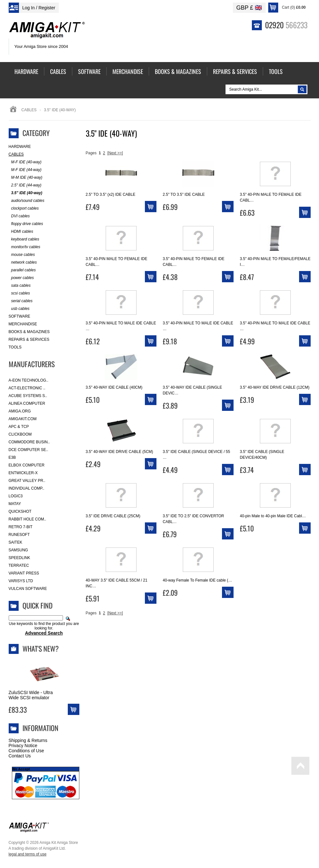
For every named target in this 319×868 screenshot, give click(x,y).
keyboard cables (24, 239)
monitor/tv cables (25, 247)
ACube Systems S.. (28, 396)
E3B (12, 457)
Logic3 (16, 496)
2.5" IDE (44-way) (25, 185)
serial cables (21, 301)
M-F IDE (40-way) (25, 162)
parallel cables (22, 270)
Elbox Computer (27, 465)
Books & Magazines (29, 332)
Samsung (18, 550)
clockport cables (24, 208)
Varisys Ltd (21, 581)
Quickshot (20, 511)
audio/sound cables (27, 201)
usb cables (19, 309)
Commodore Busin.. (29, 442)
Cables (29, 110)
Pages (91, 153)
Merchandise (23, 324)
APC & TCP (19, 427)
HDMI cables (21, 232)
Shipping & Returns (28, 740)
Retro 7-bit (21, 527)
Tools (15, 347)
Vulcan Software (28, 589)
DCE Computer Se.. (28, 450)
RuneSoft (19, 535)
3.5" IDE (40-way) (26, 193)
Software (20, 316)
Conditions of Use (27, 751)
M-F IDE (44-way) (25, 170)
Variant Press (24, 573)
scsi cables (19, 293)
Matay (15, 504)
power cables (21, 278)
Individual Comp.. (27, 488)
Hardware (20, 147)
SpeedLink (19, 558)
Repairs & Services (29, 339)
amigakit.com (23, 419)
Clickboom (20, 434)
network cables (23, 262)
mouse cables (22, 255)
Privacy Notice (23, 746)
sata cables (20, 286)
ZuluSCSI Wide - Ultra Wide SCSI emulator (31, 695)
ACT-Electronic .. (27, 388)
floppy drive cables (26, 224)
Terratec (19, 565)
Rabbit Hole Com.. (27, 519)
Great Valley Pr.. (27, 481)
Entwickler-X (23, 473)
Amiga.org (20, 411)
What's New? (41, 648)
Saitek (16, 542)
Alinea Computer (27, 403)
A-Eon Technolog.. (29, 380)
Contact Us (20, 756)
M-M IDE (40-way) (26, 178)
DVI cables (19, 216)
